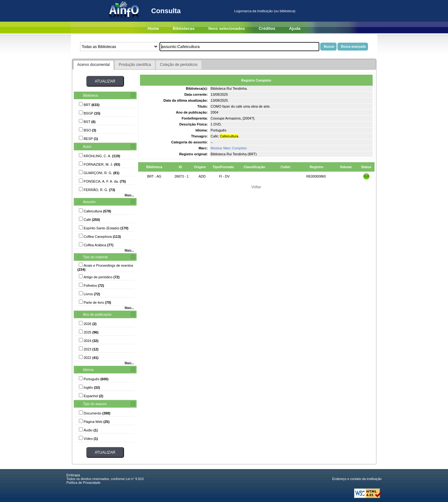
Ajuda (295, 28)
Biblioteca (91, 95)
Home (153, 28)
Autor (87, 147)
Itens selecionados (227, 28)
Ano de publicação (97, 314)
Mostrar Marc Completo (229, 148)
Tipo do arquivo (95, 404)
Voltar (256, 187)
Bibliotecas (184, 28)
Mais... (130, 195)
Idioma (88, 370)
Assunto (89, 202)
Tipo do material (95, 257)
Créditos (267, 28)
